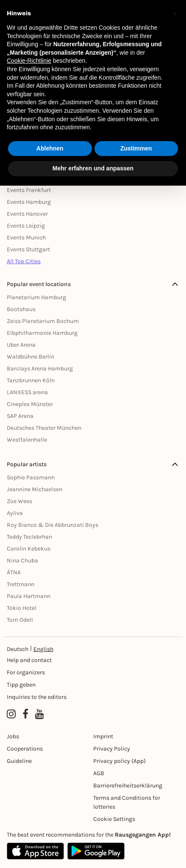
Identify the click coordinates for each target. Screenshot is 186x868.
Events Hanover (27, 214)
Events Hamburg (29, 202)
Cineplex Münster (30, 404)
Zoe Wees (19, 501)
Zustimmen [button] (136, 148)
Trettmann (21, 584)
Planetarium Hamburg (36, 297)
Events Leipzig (26, 226)
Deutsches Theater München (44, 428)
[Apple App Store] (35, 851)
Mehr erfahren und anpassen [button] (93, 168)
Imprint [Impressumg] (103, 736)
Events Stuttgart (28, 249)
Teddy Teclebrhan (29, 537)
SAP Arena (20, 416)
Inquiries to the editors (37, 697)
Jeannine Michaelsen (35, 489)
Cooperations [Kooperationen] (25, 749)
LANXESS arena (27, 392)
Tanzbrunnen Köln (31, 380)
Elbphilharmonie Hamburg (42, 333)
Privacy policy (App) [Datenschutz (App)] (119, 761)
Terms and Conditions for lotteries (127, 802)
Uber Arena (21, 345)
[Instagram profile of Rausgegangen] (11, 714)
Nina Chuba (22, 561)
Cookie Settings (114, 819)
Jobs (13, 736)
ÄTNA (14, 572)
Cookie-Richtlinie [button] (29, 61)
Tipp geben (21, 685)
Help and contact (29, 660)
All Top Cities (24, 261)
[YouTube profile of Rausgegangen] (40, 714)
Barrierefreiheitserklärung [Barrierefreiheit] (128, 786)
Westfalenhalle (27, 440)
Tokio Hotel (22, 608)
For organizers (26, 672)
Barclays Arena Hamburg (40, 369)
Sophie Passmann (31, 477)
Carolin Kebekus (29, 549)
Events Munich (26, 238)
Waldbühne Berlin (31, 357)
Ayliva (15, 513)
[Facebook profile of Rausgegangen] (25, 714)
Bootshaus (21, 309)
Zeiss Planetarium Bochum (43, 321)
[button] (175, 14)
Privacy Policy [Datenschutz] (112, 749)
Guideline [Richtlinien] (19, 761)
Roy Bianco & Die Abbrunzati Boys (53, 525)
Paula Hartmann (29, 596)
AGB (99, 773)
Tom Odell (20, 620)
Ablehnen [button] (50, 148)
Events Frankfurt (29, 190)
